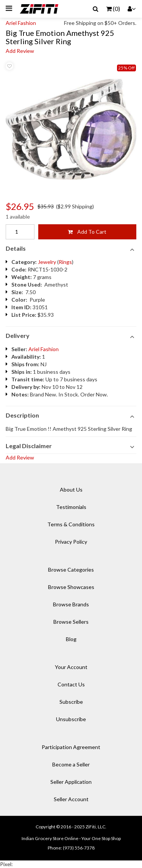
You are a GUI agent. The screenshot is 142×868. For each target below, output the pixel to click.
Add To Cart (87, 232)
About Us (71, 490)
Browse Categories (71, 570)
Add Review (20, 51)
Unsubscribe (71, 719)
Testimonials (71, 507)
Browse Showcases (71, 587)
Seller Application (71, 782)
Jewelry (47, 262)
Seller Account (71, 799)
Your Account (71, 667)
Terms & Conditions (71, 524)
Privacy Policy (71, 542)
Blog (71, 639)
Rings (65, 262)
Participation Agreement (71, 747)
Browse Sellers (71, 622)
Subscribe (71, 702)
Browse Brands (71, 604)
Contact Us (71, 684)
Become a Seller (71, 764)
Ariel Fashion (21, 23)
